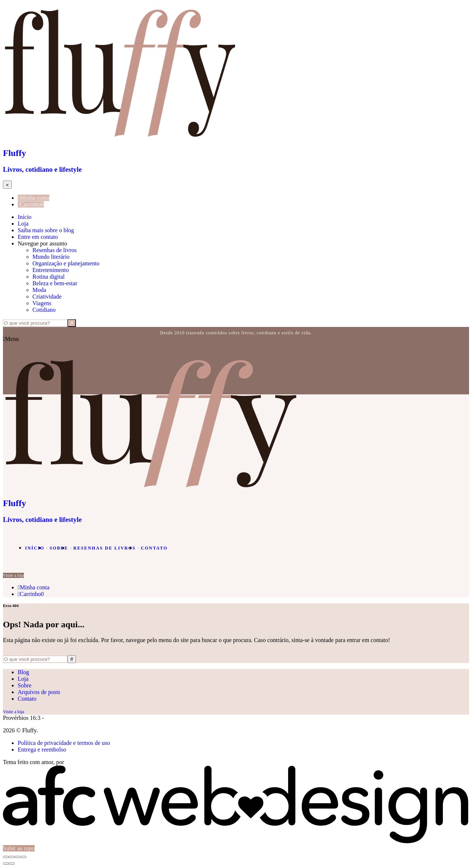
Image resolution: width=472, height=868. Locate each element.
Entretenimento (51, 270)
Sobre (59, 548)
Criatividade (47, 297)
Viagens (42, 303)
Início (25, 217)
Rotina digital (49, 277)
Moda (39, 290)
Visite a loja (13, 575)
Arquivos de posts (39, 692)
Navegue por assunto (42, 243)
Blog (23, 672)
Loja (23, 224)
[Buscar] (72, 323)
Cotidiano (44, 310)
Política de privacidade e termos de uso (64, 743)
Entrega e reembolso (42, 750)
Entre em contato (38, 237)
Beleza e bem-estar (55, 283)
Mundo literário (51, 257)
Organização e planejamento (66, 263)
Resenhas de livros (55, 250)
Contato (154, 548)
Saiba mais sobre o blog (46, 230)
